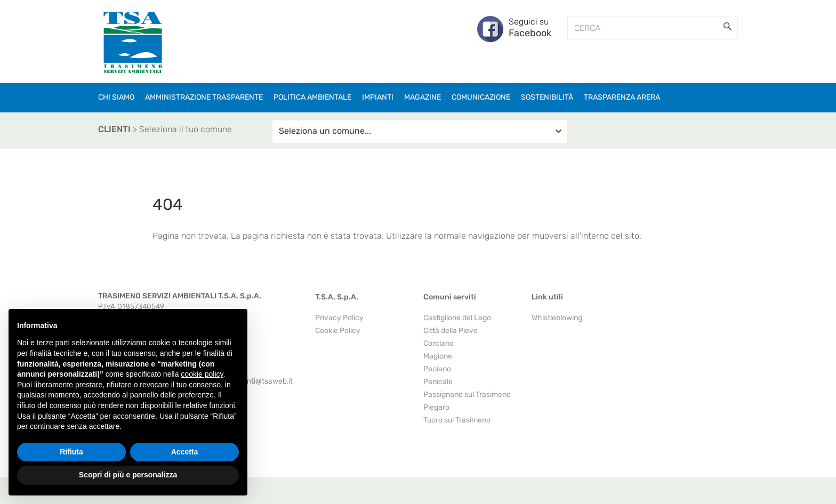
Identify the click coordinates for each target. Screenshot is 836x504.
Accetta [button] (185, 452)
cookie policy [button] (202, 374)
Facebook (530, 33)
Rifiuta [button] (71, 452)
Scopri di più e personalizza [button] (128, 475)
